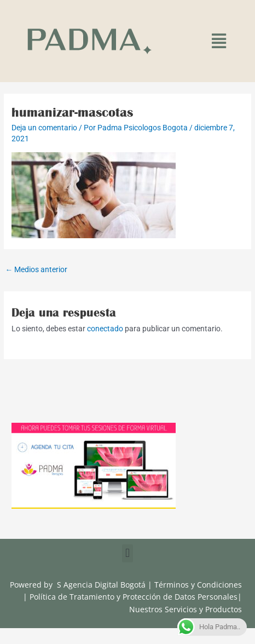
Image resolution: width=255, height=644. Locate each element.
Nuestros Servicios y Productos (186, 609)
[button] (219, 41)
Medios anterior (36, 269)
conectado (105, 329)
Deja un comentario (44, 128)
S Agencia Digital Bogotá (101, 585)
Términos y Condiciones (198, 585)
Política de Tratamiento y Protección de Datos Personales (134, 597)
